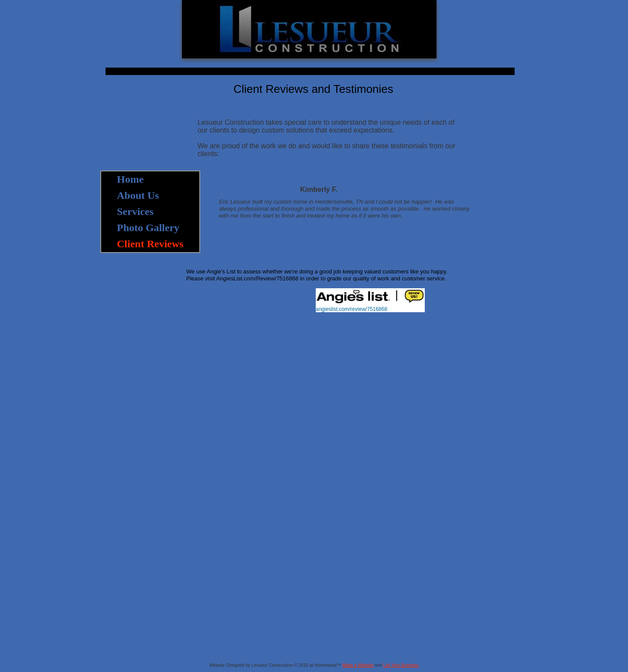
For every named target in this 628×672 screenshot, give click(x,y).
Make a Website (358, 665)
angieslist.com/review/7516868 (352, 309)
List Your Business (401, 665)
